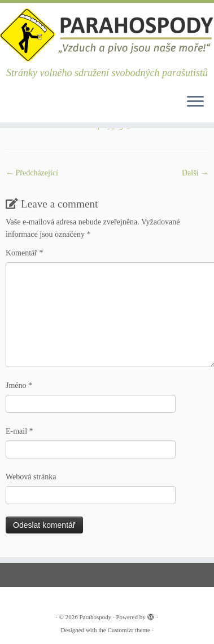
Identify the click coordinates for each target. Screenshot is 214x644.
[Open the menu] (195, 102)
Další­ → (195, 173)
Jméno (19, 385)
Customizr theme (128, 630)
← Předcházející (32, 173)
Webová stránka (31, 477)
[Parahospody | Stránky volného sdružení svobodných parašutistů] (107, 35)
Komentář (24, 253)
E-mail (19, 431)
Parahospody (95, 617)
